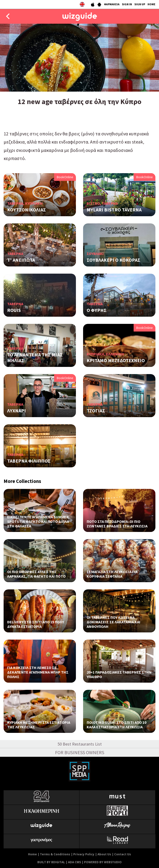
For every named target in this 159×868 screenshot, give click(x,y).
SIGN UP (140, 4)
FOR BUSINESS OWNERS (80, 752)
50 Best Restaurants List (80, 744)
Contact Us (123, 854)
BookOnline (65, 177)
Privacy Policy (84, 854)
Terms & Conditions (55, 854)
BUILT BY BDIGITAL (51, 862)
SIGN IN (127, 4)
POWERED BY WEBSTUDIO (103, 862)
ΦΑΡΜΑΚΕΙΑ (112, 4)
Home (32, 854)
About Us (104, 854)
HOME (151, 4)
